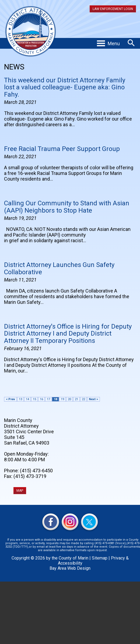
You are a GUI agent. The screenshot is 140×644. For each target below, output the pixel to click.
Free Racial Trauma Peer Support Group (62, 149)
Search (131, 43)
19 (62, 399)
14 (27, 399)
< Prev (10, 399)
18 (55, 399)
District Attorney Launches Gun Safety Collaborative (59, 268)
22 (83, 399)
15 (34, 399)
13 (20, 399)
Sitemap (100, 558)
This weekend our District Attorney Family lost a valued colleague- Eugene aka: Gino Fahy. (65, 87)
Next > (93, 399)
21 (76, 399)
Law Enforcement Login (113, 9)
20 (69, 399)
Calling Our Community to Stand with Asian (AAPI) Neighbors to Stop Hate (67, 207)
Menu (114, 43)
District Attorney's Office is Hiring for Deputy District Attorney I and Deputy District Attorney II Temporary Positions (68, 334)
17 (48, 399)
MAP (20, 491)
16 (41, 399)
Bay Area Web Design (70, 568)
